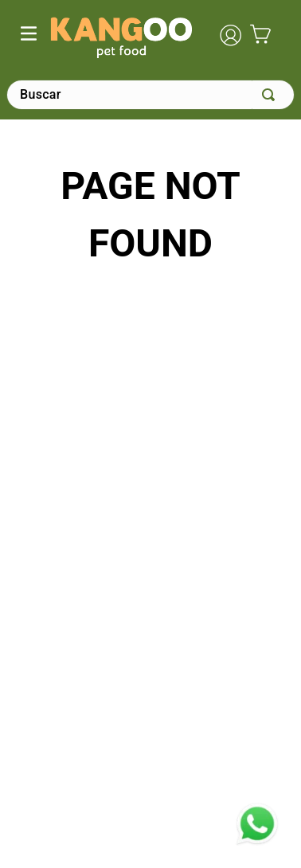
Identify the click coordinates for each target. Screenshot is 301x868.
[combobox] (150, 95)
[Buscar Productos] (272, 95)
